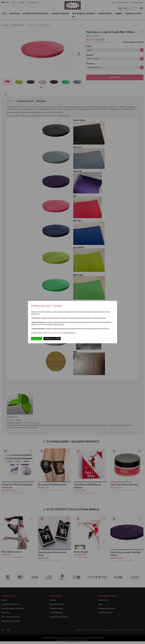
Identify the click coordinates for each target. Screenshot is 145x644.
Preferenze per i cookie (52, 339)
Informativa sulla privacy (54, 333)
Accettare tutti (37, 339)
